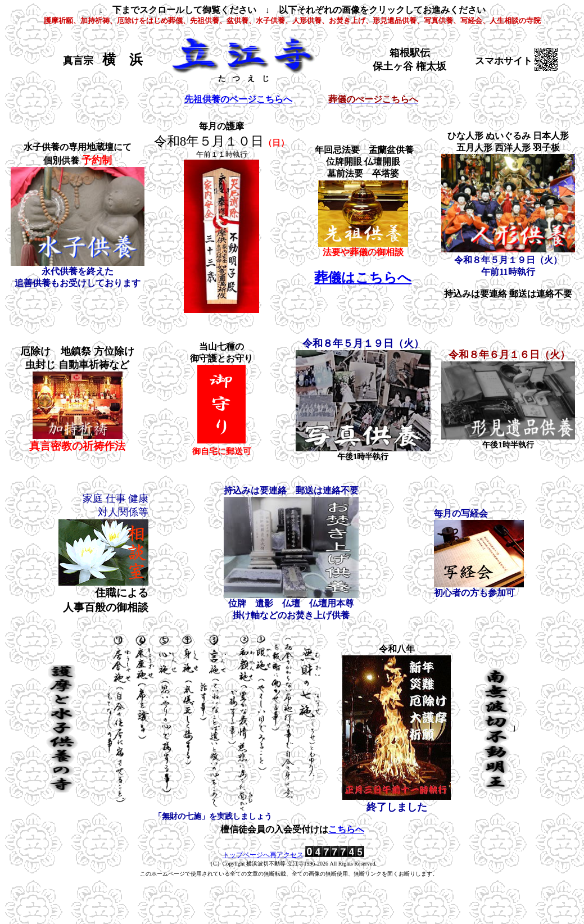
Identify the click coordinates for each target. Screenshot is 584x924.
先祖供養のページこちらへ (238, 99)
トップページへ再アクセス (263, 855)
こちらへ (346, 829)
